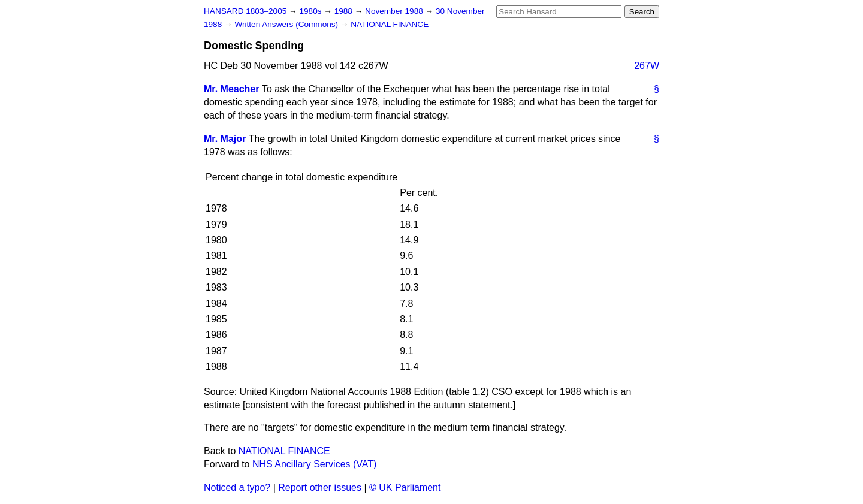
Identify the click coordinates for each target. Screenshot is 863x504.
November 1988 (395, 11)
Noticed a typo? (237, 488)
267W (647, 66)
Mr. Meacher (231, 89)
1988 (345, 11)
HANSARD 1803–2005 (245, 11)
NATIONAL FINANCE (390, 24)
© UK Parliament (405, 488)
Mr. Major (225, 139)
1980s (311, 11)
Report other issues (320, 488)
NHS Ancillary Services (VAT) (314, 464)
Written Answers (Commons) (287, 24)
